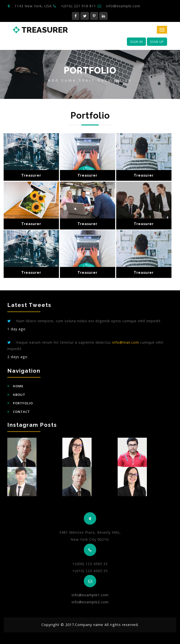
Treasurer (40, 30)
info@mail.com (126, 342)
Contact (21, 412)
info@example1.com (90, 595)
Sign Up (157, 42)
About (19, 395)
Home (18, 386)
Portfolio (23, 403)
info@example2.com (90, 602)
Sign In (136, 42)
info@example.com (123, 6)
